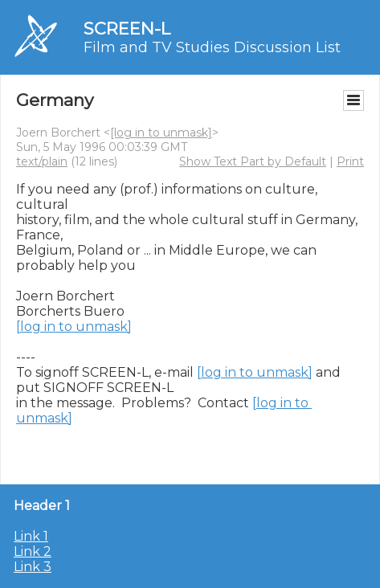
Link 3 (33, 567)
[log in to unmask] (161, 133)
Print (350, 161)
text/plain (42, 161)
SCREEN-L (127, 29)
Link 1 (31, 536)
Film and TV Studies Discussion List (212, 47)
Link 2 (33, 551)
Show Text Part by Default (253, 161)
